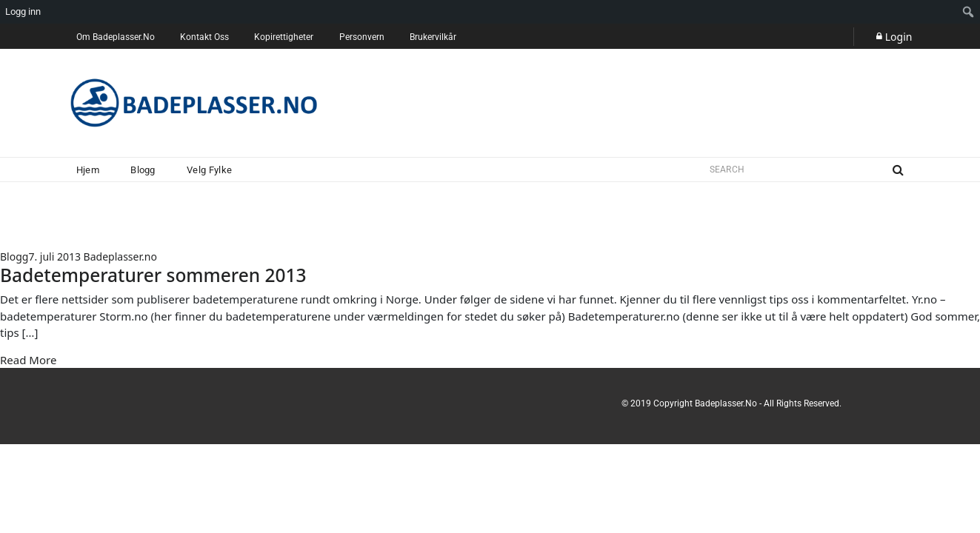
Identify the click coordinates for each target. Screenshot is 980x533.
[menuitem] (969, 12)
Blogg (14, 257)
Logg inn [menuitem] (23, 11)
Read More (28, 360)
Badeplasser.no (120, 257)
